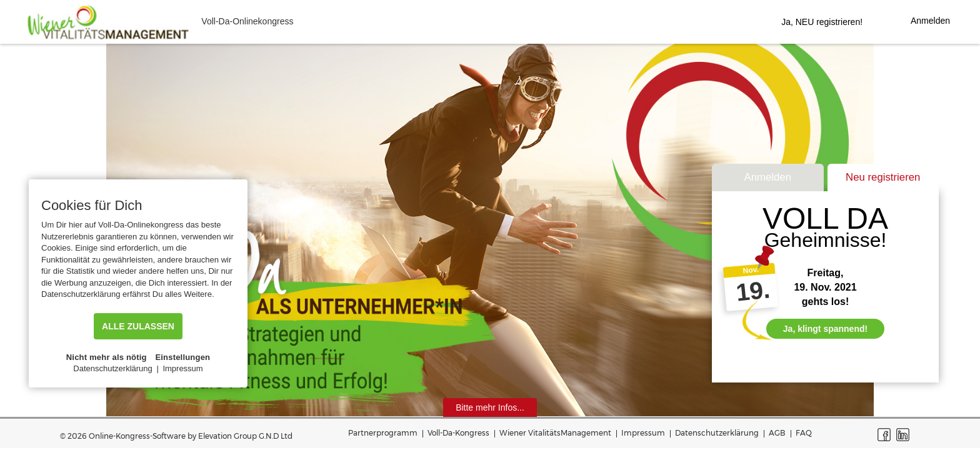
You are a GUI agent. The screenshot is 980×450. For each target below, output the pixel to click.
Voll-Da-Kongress (458, 433)
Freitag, (826, 273)
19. (752, 291)
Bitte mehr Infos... (490, 407)
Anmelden (767, 177)
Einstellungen (182, 357)
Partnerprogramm (383, 433)
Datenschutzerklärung (717, 433)
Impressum (643, 433)
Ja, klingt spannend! (825, 329)
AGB (777, 433)
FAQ (804, 433)
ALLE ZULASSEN (138, 326)
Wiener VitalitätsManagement (555, 433)
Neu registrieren (883, 177)
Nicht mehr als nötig (107, 357)
